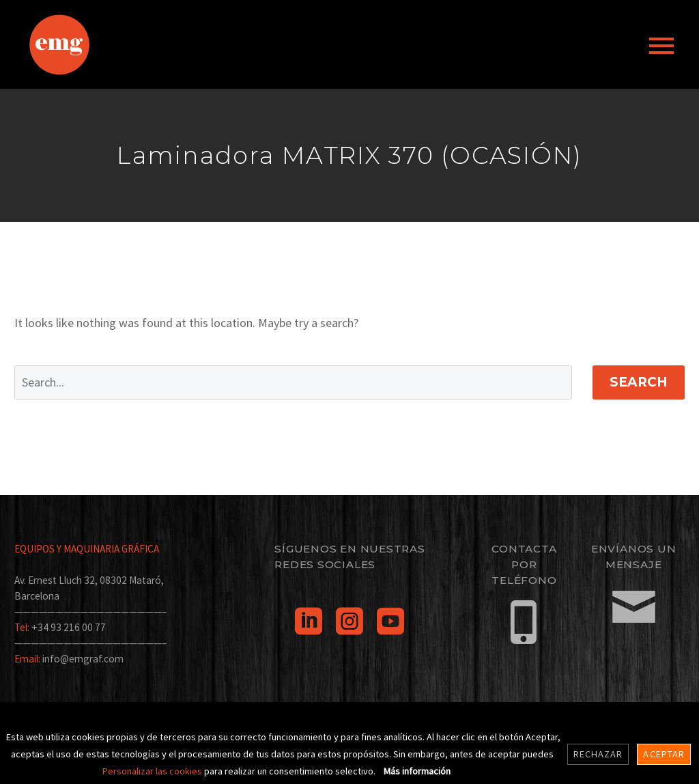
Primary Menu (661, 46)
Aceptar (664, 754)
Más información (417, 771)
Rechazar (598, 754)
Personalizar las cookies (153, 771)
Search (639, 382)
